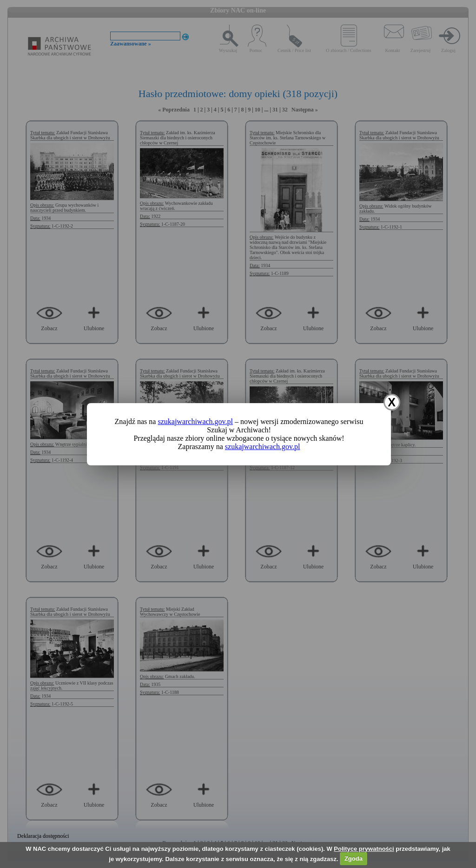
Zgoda (354, 858)
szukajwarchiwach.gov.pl (195, 421)
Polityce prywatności (364, 849)
